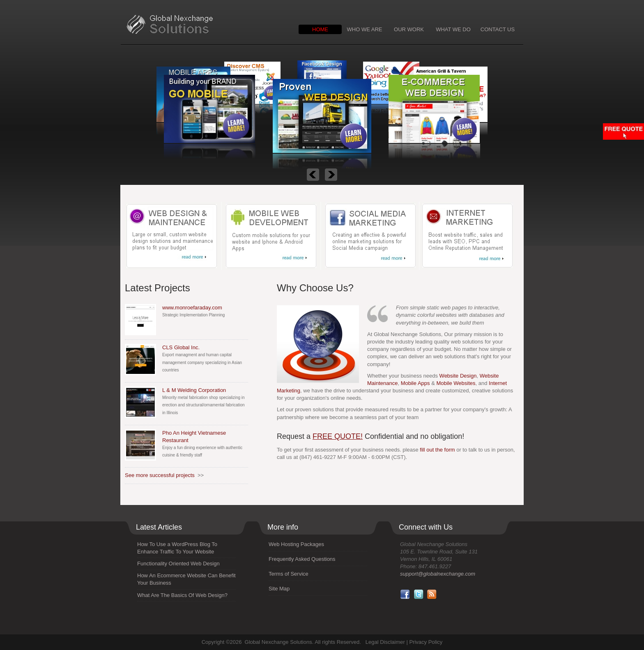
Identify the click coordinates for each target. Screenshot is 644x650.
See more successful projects (160, 475)
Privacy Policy (426, 642)
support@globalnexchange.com (438, 574)
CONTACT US (498, 29)
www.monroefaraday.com (192, 308)
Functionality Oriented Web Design (178, 564)
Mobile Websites (456, 383)
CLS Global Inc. (181, 347)
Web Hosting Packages (296, 544)
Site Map (279, 589)
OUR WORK (409, 29)
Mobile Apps (415, 383)
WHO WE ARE (365, 29)
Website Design (458, 376)
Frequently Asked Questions (302, 559)
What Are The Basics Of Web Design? (182, 595)
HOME (320, 29)
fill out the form (437, 450)
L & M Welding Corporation (194, 390)
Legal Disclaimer (385, 642)
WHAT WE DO (453, 29)
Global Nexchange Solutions (194, 25)
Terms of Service (289, 574)
